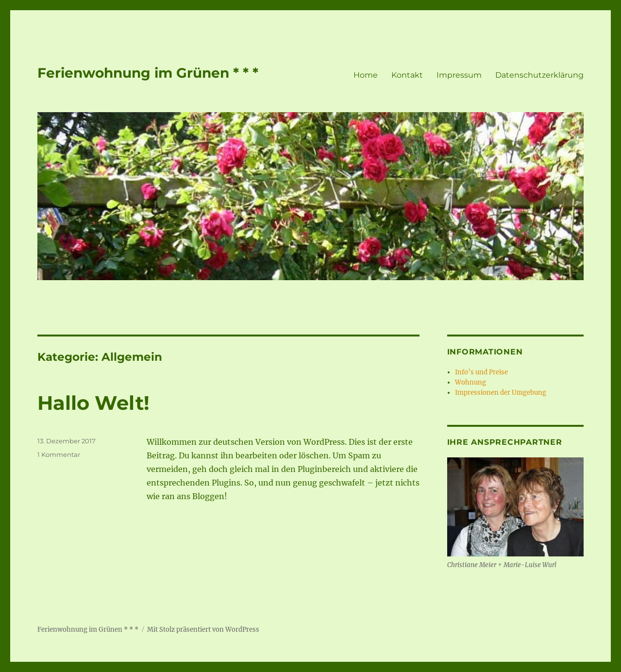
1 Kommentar (59, 454)
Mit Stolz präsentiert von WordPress (203, 630)
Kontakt (407, 75)
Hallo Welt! (93, 403)
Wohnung (470, 382)
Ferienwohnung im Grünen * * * (148, 73)
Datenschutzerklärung (539, 75)
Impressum (459, 75)
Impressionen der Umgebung (501, 393)
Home (366, 75)
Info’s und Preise (481, 372)
